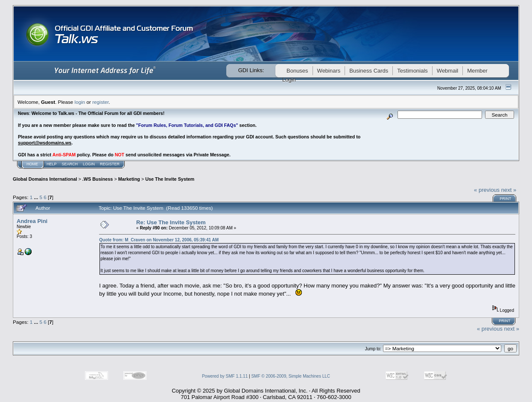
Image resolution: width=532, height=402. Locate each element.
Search (70, 164)
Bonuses (297, 71)
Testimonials (412, 71)
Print (505, 199)
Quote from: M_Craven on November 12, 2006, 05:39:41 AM (159, 240)
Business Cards (369, 71)
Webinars (329, 71)
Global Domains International (45, 179)
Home (32, 164)
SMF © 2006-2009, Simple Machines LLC (291, 376)
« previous (487, 190)
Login (89, 164)
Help (52, 164)
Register (110, 164)
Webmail (447, 71)
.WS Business (98, 179)
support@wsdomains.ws (45, 143)
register (100, 102)
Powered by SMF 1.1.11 (225, 376)
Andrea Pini (32, 221)
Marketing (129, 179)
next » (509, 190)
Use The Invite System (170, 179)
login (80, 102)
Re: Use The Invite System (171, 222)
